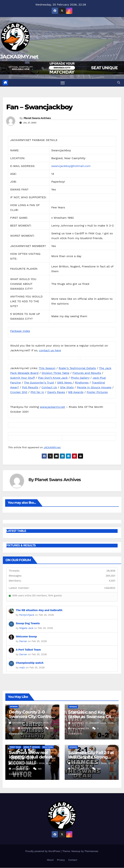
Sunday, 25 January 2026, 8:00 (32, 763)
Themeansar (91, 851)
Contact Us (49, 387)
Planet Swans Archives (37, 118)
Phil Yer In (37, 392)
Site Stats (67, 387)
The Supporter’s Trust (39, 383)
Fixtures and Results (87, 373)
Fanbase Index (20, 331)
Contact (73, 860)
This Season (47, 368)
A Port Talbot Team (28, 650)
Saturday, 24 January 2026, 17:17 (93, 763)
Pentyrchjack (27, 615)
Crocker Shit (19, 392)
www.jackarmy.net (52, 407)
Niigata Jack (26, 628)
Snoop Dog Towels (28, 623)
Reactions (48, 747)
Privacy (61, 860)
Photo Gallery (80, 378)
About (50, 860)
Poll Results (30, 387)
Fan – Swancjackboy (39, 107)
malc (22, 667)
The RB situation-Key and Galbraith (39, 610)
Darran (23, 641)
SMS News (65, 383)
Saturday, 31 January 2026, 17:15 (93, 723)
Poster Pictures (97, 392)
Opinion (14, 706)
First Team (15, 747)
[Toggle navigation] (63, 83)
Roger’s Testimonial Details (77, 368)
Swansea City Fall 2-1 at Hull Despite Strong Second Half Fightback (91, 757)
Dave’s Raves (56, 392)
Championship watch (30, 663)
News (26, 747)
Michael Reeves (30, 728)
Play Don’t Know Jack (53, 378)
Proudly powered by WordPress (43, 851)
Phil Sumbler (79, 728)
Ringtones (82, 383)
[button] (119, 83)
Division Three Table (55, 373)
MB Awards (76, 392)
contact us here (50, 351)
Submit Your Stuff (22, 378)
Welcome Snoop (26, 637)
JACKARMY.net (19, 57)
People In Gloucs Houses (94, 387)
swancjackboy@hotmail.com (71, 166)
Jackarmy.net (20, 769)
